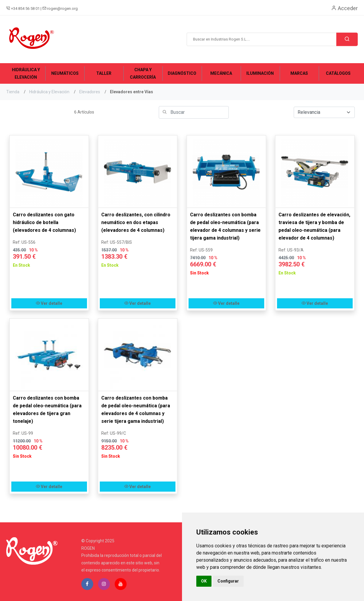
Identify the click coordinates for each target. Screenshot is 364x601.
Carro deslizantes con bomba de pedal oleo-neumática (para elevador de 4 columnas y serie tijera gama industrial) (225, 226)
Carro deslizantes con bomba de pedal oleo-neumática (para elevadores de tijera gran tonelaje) (47, 410)
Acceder (344, 8)
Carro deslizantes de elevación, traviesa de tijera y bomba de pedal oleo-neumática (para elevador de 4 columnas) (314, 226)
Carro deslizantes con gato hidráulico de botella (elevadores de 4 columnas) (44, 222)
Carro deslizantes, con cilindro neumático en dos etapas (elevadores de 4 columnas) (136, 222)
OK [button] (204, 581)
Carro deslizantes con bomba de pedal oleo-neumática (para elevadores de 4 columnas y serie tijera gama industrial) (136, 410)
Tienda (13, 92)
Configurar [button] (228, 581)
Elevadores (90, 92)
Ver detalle (49, 303)
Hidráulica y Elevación (49, 92)
